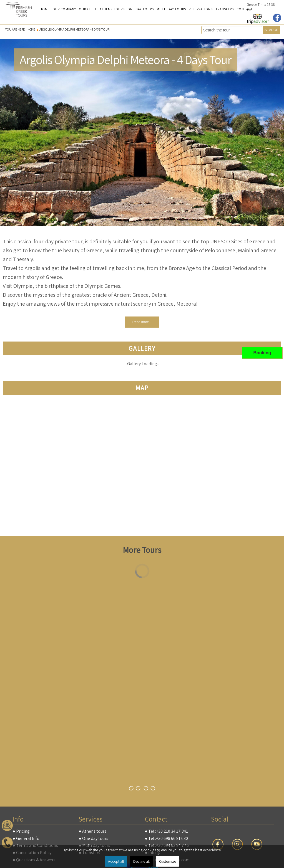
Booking (262, 353)
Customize (168, 861)
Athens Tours (112, 9)
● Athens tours (92, 831)
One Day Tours (141, 9)
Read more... (142, 322)
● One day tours (93, 838)
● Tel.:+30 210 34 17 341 (167, 831)
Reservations (201, 9)
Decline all (141, 861)
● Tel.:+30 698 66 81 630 (167, 838)
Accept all (116, 861)
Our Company (64, 9)
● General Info (26, 838)
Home (45, 9)
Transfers (225, 9)
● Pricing (21, 831)
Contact (245, 9)
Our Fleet (88, 9)
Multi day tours (171, 9)
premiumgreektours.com (21, 10)
